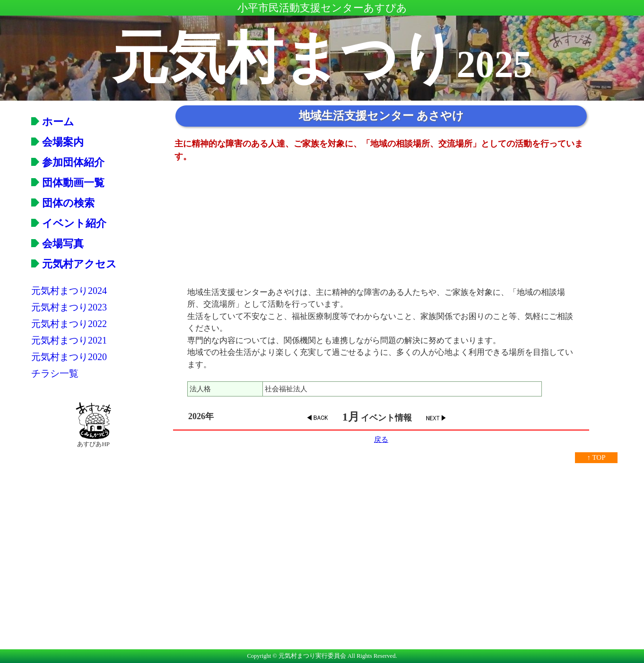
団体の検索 (63, 203)
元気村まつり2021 (69, 340)
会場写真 (57, 244)
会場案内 (57, 142)
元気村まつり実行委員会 (312, 656)
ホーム (53, 122)
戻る (381, 439)
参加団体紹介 (68, 162)
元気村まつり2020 (69, 357)
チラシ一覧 (55, 373)
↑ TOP (596, 457)
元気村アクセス (74, 264)
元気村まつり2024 (69, 291)
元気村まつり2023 (69, 307)
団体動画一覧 (68, 183)
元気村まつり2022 (69, 324)
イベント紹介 (69, 223)
